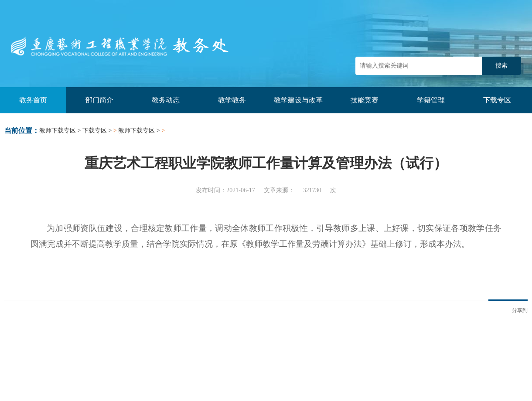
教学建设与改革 (298, 100)
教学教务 (232, 100)
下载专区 (497, 100)
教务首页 (33, 100)
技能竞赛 (365, 100)
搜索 (501, 66)
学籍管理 (431, 100)
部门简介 (99, 100)
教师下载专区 (58, 131)
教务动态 (166, 100)
